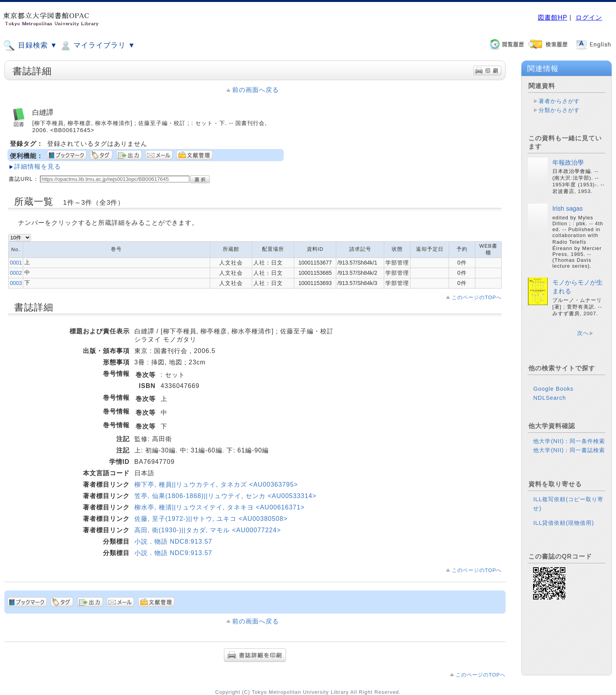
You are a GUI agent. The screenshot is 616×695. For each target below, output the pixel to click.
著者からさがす (559, 101)
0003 (16, 283)
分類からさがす (559, 110)
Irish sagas (567, 209)
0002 (16, 273)
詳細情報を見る (38, 166)
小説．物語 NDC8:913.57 (173, 541)
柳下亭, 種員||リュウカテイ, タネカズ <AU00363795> (216, 484)
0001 (16, 263)
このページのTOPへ (477, 297)
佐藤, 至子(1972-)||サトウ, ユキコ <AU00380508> (211, 519)
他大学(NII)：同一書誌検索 (569, 450)
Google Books (553, 389)
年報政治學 (568, 163)
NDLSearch (549, 398)
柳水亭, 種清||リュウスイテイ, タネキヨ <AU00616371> (220, 507)
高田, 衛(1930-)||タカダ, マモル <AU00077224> (208, 530)
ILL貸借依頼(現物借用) (564, 523)
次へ (583, 333)
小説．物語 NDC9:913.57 (173, 553)
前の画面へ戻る (256, 90)
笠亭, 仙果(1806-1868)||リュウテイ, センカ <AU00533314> (225, 496)
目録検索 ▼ (30, 46)
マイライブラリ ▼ (97, 46)
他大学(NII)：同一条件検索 (569, 441)
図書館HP (553, 17)
